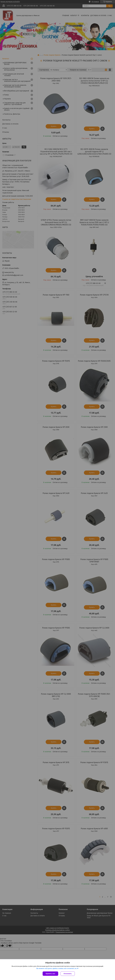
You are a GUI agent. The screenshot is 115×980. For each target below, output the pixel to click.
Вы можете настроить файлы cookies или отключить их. (57, 968)
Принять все (50, 974)
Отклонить (68, 974)
